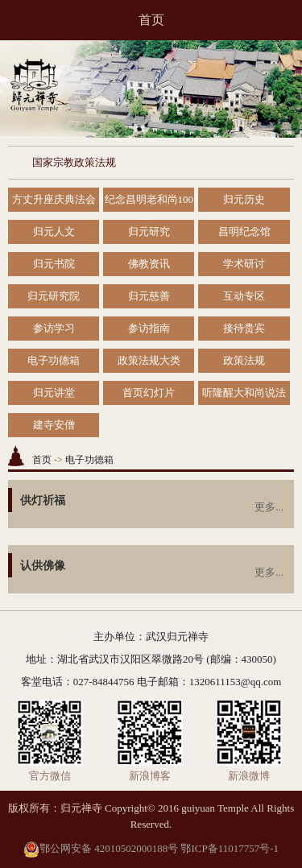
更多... (269, 507)
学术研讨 (244, 264)
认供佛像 (43, 566)
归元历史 (244, 199)
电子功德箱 (54, 360)
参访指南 (149, 328)
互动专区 (244, 296)
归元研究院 (54, 296)
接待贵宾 (244, 328)
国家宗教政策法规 (74, 162)
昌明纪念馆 (244, 231)
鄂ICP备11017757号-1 (230, 848)
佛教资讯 (149, 264)
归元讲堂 (54, 393)
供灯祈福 (43, 500)
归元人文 (54, 231)
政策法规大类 (149, 360)
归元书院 (54, 264)
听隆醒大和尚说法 (244, 393)
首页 (151, 20)
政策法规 (244, 360)
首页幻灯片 (149, 393)
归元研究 (149, 231)
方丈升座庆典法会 (54, 199)
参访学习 (54, 328)
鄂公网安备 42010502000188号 (101, 848)
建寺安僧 (54, 425)
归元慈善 (149, 296)
